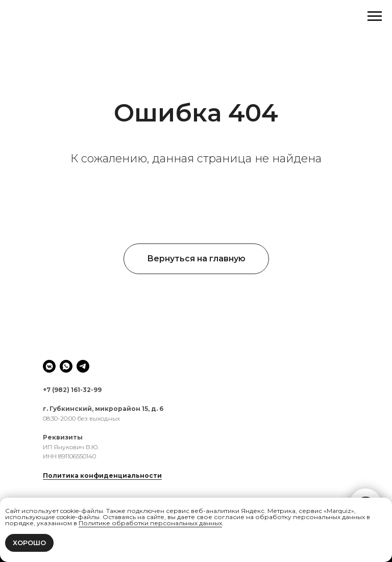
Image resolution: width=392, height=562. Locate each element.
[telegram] (83, 366)
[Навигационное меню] (375, 16)
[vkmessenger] (49, 366)
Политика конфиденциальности (102, 475)
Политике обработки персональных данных (150, 523)
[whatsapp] (66, 366)
